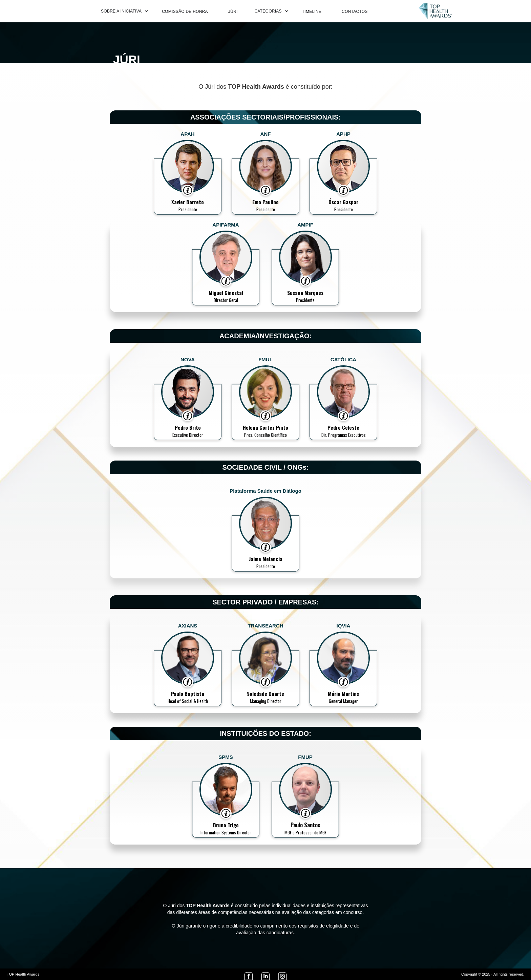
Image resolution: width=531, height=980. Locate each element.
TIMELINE (312, 12)
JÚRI (233, 12)
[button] (123, 11)
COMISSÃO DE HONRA (185, 12)
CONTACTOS (355, 12)
